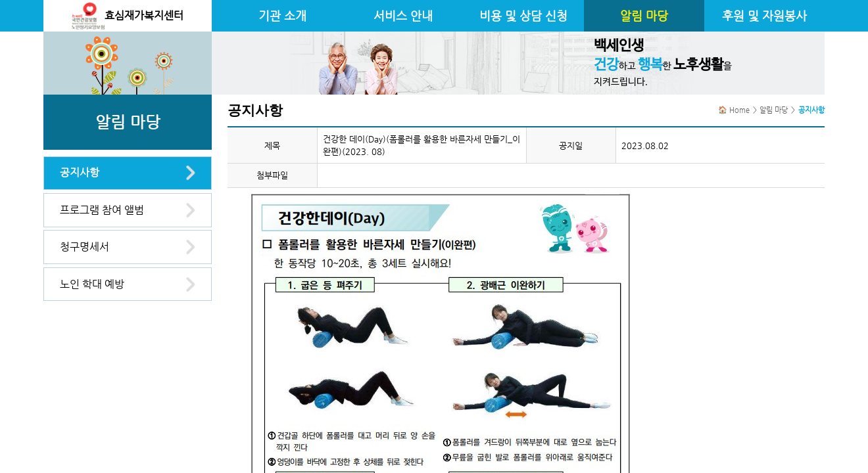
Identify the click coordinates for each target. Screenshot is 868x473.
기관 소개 (282, 16)
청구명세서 (84, 247)
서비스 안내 (403, 16)
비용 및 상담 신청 (523, 16)
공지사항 (80, 172)
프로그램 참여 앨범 (102, 210)
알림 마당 (644, 16)
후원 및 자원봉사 (764, 16)
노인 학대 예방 (92, 284)
